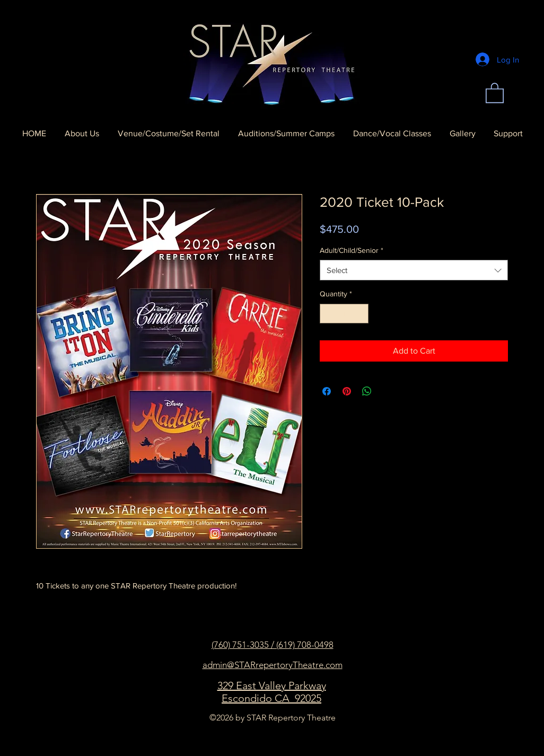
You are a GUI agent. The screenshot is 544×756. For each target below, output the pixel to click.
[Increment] (360, 314)
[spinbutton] (344, 314)
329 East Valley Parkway (272, 685)
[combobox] (414, 270)
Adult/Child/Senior (352, 250)
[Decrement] (328, 314)
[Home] (271, 60)
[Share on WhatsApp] (367, 391)
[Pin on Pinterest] (347, 391)
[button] (495, 92)
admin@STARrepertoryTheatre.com (273, 665)
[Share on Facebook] (327, 391)
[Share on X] (387, 391)
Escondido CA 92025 (271, 698)
